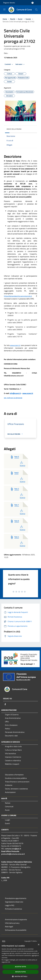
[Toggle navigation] (4, 9)
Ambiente (9, 785)
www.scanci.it (28, 393)
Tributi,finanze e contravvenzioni (17, 782)
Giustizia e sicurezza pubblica (16, 778)
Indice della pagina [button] (14, 129)
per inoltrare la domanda (13, 398)
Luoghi (8, 820)
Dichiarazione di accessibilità (16, 930)
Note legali (9, 927)
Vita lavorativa (10, 753)
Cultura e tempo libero (13, 750)
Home (5, 19)
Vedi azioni (20, 64)
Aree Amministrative (13, 718)
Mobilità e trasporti (12, 764)
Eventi (7, 823)
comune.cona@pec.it (13, 849)
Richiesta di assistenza (13, 909)
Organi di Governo (12, 715)
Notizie (8, 803)
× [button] (39, 945)
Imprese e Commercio (13, 757)
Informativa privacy (12, 923)
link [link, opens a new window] (9, 962)
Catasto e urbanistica (13, 760)
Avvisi (20, 19)
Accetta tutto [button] (20, 967)
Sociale (28, 19)
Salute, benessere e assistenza (16, 789)
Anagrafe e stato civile (13, 746)
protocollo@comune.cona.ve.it (13, 854)
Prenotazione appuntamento (16, 898)
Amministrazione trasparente (16, 919)
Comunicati (9, 806)
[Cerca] (36, 10)
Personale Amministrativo (15, 732)
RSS (4, 941)
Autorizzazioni (10, 792)
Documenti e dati (11, 736)
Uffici (7, 722)
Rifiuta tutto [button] (20, 972)
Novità (13, 19)
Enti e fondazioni (11, 725)
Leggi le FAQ (10, 905)
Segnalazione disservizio (14, 902)
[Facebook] (5, 704)
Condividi (9, 64)
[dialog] (20, 961)
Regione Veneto (9, 3)
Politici (8, 729)
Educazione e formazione (14, 775)
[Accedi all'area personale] (33, 3)
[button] (21, 976)
